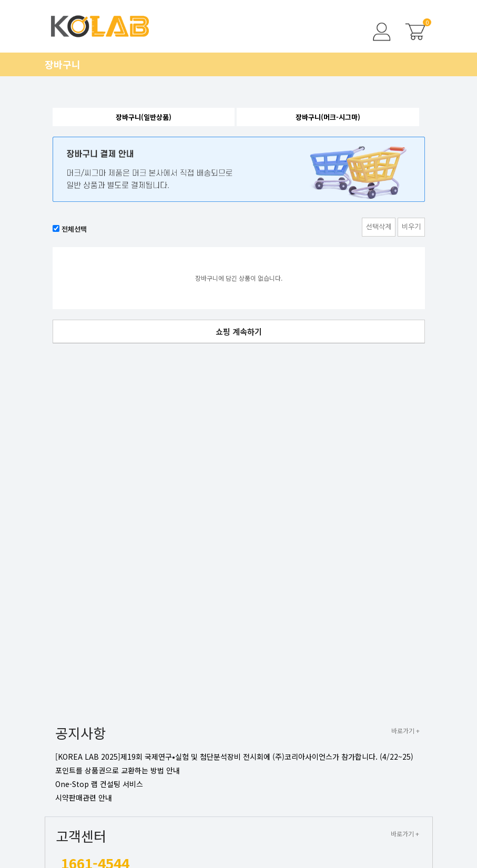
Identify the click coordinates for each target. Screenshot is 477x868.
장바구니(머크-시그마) (328, 117)
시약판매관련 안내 (84, 798)
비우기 (411, 227)
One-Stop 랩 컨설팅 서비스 (99, 784)
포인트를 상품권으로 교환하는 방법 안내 (118, 770)
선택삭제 (379, 227)
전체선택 (74, 229)
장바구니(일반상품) (144, 117)
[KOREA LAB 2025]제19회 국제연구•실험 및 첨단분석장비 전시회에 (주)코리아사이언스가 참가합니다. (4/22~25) (234, 757)
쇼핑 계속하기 (239, 331)
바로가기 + (405, 731)
